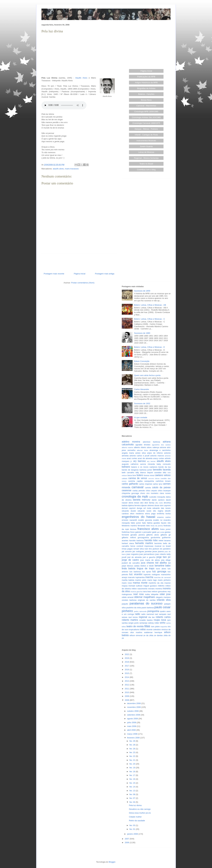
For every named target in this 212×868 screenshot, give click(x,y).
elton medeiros (137, 514)
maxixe (167, 583)
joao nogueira (133, 554)
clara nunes (165, 493)
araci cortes (132, 458)
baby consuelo (164, 464)
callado (125, 478)
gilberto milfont (129, 537)
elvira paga (150, 514)
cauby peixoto (139, 491)
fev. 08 (133, 794)
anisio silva (140, 453)
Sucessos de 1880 (142, 333)
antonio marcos (157, 456)
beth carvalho (128, 473)
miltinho (161, 586)
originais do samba (147, 600)
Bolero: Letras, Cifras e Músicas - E (149, 347)
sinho (163, 623)
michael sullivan (135, 586)
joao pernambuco (147, 554)
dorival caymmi (129, 508)
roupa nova (160, 620)
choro (143, 493)
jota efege (166, 560)
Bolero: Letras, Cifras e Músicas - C (149, 319)
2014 (127, 677)
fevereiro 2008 (134, 738)
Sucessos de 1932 (142, 403)
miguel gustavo (150, 586)
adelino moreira (131, 442)
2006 (127, 843)
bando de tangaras (130, 470)
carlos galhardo (130, 484)
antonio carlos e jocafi (139, 456)
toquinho (164, 627)
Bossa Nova (146, 100)
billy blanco (141, 473)
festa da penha (157, 526)
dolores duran (153, 505)
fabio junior (136, 523)
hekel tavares (164, 540)
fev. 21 (133, 760)
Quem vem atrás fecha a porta (147, 375)
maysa (125, 586)
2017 (127, 666)
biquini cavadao (154, 473)
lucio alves (161, 569)
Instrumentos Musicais (146, 141)
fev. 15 (133, 783)
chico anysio (151, 491)
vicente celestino (154, 630)
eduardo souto (145, 511)
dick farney (149, 503)
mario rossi (127, 583)
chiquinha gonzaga (130, 493)
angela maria (128, 453)
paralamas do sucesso (146, 603)
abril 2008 (132, 730)
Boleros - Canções (146, 94)
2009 (127, 696)
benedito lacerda (162, 470)
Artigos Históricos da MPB (146, 82)
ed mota (147, 508)
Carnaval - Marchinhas (146, 106)
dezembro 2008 (134, 703)
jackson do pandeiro (162, 549)
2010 (127, 692)
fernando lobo (144, 526)
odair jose (165, 594)
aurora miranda (148, 464)
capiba (140, 481)
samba (125, 623)
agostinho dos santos (161, 445)
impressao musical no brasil (157, 546)
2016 (127, 670)
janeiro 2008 (133, 834)
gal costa (161, 532)
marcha (149, 577)
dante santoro (158, 500)
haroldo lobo (151, 540)
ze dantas (158, 635)
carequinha (149, 481)
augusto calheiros (130, 464)
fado (144, 523)
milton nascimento (139, 589)
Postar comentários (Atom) (83, 283)
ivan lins (148, 549)
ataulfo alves (58, 169)
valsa (143, 629)
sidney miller (154, 623)
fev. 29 (133, 741)
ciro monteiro (152, 493)
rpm (169, 620)
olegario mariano (163, 597)
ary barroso (140, 461)
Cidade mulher (135, 817)
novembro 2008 (134, 707)
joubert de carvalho (131, 563)
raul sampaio (161, 614)
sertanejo (143, 623)
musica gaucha (136, 591)
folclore (133, 529)
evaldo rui (158, 520)
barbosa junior (146, 470)
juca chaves (148, 563)
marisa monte (140, 583)
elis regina (158, 511)
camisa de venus (138, 478)
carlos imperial (145, 484)
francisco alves (148, 529)
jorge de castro (130, 560)
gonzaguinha (143, 537)
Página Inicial (146, 71)
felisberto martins (129, 526)
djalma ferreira (134, 505)
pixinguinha (153, 611)
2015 (127, 673)
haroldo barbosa (136, 540)
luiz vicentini (136, 574)
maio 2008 (132, 726)
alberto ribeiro (140, 447)
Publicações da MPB (146, 77)
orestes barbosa (129, 600)
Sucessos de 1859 (142, 291)
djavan (144, 505)
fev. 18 (133, 772)
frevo (132, 532)
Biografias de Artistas (146, 88)
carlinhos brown (163, 481)
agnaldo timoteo (143, 445)
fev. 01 (133, 829)
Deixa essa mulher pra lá (140, 813)
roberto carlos (163, 617)
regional (143, 617)
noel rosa (138, 594)
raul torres (133, 617)
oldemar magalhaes (144, 597)
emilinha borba (164, 514)
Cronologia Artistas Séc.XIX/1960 (146, 117)
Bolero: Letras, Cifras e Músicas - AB (150, 305)
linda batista (129, 568)
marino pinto (141, 580)
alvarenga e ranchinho (160, 450)
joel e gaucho (149, 557)
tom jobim (155, 627)
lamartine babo (163, 566)
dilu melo (159, 503)
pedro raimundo (140, 611)
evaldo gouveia (145, 520)
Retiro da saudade (137, 821)
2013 (127, 681)
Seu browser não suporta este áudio (64, 105)
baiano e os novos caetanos (144, 467)
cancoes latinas (154, 479)
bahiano (126, 467)
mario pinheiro (164, 580)
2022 (127, 654)
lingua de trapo (146, 568)
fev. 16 (133, 779)
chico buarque (164, 491)
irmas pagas (127, 549)
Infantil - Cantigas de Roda (146, 135)
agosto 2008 (133, 719)
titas (147, 626)
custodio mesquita (157, 497)
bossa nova (149, 475)
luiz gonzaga (159, 571)
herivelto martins (144, 543)
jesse (155, 551)
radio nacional (147, 614)
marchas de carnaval (162, 577)
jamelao (148, 551)
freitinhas (126, 532)
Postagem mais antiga (105, 274)
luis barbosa (135, 572)
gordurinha (155, 537)
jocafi (124, 557)
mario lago (152, 580)
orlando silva (164, 600)
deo (142, 503)
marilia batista (128, 580)
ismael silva (139, 549)
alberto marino (127, 447)
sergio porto (134, 623)
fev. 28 (133, 745)
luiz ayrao (147, 572)
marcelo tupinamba (136, 577)
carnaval (137, 487)
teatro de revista (135, 626)
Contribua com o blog (146, 170)
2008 (127, 700)
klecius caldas (133, 566)
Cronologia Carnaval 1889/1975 (146, 123)
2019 (127, 658)
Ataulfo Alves (81, 78)
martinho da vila (156, 583)
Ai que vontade (141, 417)
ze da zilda (148, 635)
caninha (132, 481)
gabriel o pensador (143, 532)
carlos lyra (157, 484)
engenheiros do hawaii (139, 517)
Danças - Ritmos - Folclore (146, 129)
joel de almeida (135, 557)
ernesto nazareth (129, 520)
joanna (161, 551)
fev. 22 (133, 756)
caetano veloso (163, 475)
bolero (140, 475)
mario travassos (72, 169)
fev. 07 (133, 798)
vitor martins (136, 632)
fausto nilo (166, 523)
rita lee (151, 617)
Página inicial (80, 274)
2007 (127, 839)
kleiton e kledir (147, 566)
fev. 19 (133, 768)
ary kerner (151, 461)
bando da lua (164, 467)
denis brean (134, 503)
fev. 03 (133, 825)
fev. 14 (133, 787)
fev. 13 (133, 791)
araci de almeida (145, 458)
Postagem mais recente (54, 274)
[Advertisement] (79, 55)
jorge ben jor (164, 557)
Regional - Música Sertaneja (146, 158)
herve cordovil (137, 546)
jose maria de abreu (150, 560)
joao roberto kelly (163, 554)
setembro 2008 (134, 715)
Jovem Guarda (146, 146)
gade (154, 532)
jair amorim (127, 551)
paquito (125, 604)
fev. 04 (133, 802)
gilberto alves (153, 535)
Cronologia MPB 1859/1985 (146, 112)
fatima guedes (153, 523)
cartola (148, 488)
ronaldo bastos (146, 620)
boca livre (132, 475)
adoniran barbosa (151, 442)
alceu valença (153, 447)
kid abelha (161, 563)
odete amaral (128, 597)
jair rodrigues (138, 551)
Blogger (112, 862)
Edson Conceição (142, 361)
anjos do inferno (155, 453)
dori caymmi (165, 505)
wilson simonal (136, 635)
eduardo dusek (129, 511)
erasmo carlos (164, 517)
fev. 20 (133, 764)
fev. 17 (133, 775)
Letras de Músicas (146, 152)
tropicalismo (134, 630)
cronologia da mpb (135, 496)
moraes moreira (155, 589)
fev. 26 (133, 749)
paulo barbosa (148, 608)
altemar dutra (143, 450)
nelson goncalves (159, 591)
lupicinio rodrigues (152, 574)
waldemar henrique (153, 632)
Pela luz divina (135, 805)
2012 (127, 685)
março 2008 (133, 734)
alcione (163, 447)
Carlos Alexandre (142, 389)
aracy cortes (159, 458)
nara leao (147, 591)
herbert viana (128, 543)
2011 (127, 689)
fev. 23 (133, 752)
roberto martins (130, 620)
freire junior (165, 529)
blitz (165, 473)
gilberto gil (166, 535)
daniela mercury (142, 500)
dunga (139, 508)
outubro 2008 (133, 711)
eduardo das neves (162, 508)
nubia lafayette (152, 594)
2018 (127, 662)
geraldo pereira (138, 535)
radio (137, 614)
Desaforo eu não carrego (140, 809)
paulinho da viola (134, 608)
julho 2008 (132, 722)
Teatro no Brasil (146, 164)
